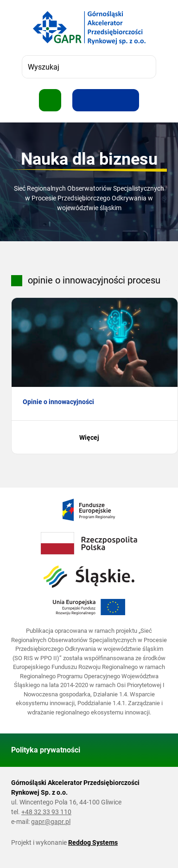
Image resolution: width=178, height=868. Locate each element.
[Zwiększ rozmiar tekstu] (83, 100)
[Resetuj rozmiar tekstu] (106, 100)
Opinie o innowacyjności (58, 402)
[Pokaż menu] (50, 100)
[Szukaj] (145, 67)
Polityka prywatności (46, 750)
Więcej (95, 437)
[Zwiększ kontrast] (128, 100)
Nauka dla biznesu (89, 159)
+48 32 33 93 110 (46, 812)
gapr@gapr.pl (51, 822)
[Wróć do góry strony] (156, 750)
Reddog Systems (93, 842)
